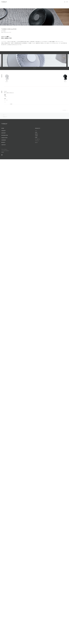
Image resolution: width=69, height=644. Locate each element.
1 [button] (34, 68)
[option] (34, 60)
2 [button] (35, 68)
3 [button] (36, 68)
